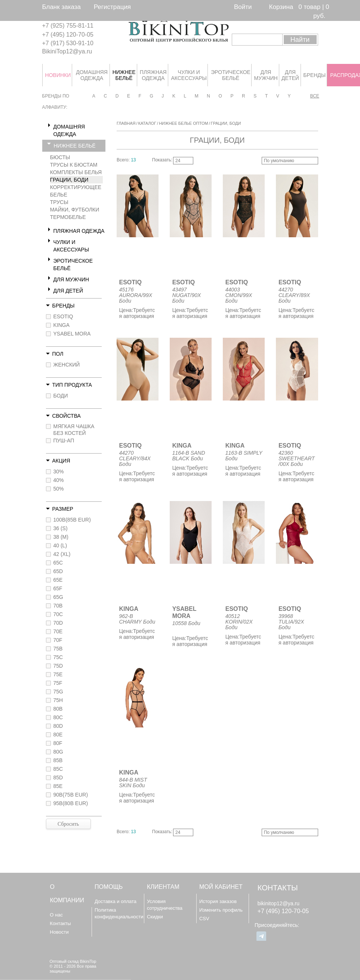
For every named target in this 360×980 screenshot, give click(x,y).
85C (58, 769)
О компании (67, 894)
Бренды (64, 306)
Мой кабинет (221, 887)
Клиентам (163, 887)
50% (59, 489)
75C (58, 657)
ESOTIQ (63, 316)
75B (58, 649)
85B (58, 760)
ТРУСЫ (59, 202)
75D (58, 666)
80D (58, 726)
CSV (204, 919)
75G (58, 692)
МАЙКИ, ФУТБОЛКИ (75, 210)
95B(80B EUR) (71, 803)
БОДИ (61, 396)
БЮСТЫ (60, 157)
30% (59, 472)
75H (58, 700)
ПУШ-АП (64, 440)
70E (58, 631)
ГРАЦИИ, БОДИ (69, 180)
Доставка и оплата (116, 901)
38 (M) (61, 537)
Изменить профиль (221, 910)
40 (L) (60, 545)
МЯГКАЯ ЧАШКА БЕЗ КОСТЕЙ (74, 430)
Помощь (109, 887)
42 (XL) (62, 554)
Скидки (155, 917)
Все (314, 96)
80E (58, 735)
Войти (243, 7)
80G (58, 752)
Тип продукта (72, 385)
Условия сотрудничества (165, 905)
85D (58, 777)
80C (58, 717)
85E (58, 786)
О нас (56, 915)
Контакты (60, 923)
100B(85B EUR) (72, 520)
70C (58, 614)
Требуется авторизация (137, 313)
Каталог (147, 123)
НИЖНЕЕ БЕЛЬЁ (75, 146)
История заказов (218, 901)
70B (58, 606)
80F (58, 743)
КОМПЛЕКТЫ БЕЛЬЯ (76, 172)
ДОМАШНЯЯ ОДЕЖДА (69, 130)
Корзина (281, 7)
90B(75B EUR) (71, 795)
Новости (59, 932)
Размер (63, 509)
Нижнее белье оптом (183, 123)
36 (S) (61, 528)
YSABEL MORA (72, 334)
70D (58, 623)
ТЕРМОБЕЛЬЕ (68, 217)
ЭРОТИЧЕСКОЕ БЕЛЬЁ (73, 265)
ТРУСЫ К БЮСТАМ (74, 165)
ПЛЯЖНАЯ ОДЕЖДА (79, 231)
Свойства (67, 416)
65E (58, 580)
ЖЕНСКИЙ (67, 365)
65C (58, 563)
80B (58, 709)
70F (58, 640)
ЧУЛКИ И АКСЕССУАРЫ (71, 246)
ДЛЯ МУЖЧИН (71, 279)
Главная (126, 123)
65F (58, 588)
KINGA (62, 325)
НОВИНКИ (58, 75)
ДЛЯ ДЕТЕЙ (68, 291)
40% (59, 480)
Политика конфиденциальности (119, 913)
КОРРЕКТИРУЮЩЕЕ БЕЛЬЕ (76, 191)
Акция (61, 461)
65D (58, 571)
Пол (58, 354)
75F (58, 683)
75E (58, 674)
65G (58, 597)
